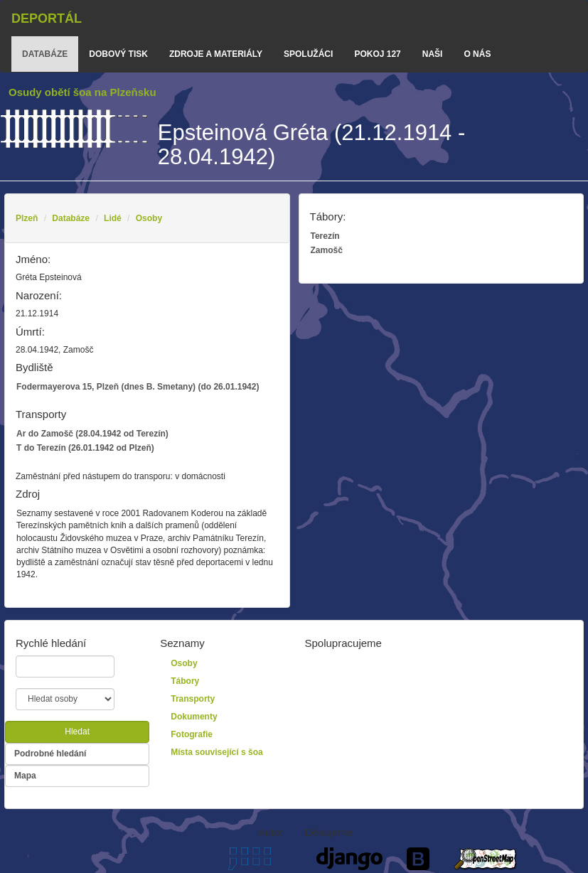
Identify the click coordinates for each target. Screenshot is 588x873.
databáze (45, 54)
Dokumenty (194, 717)
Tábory (185, 681)
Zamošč (327, 250)
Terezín (325, 236)
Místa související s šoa (217, 752)
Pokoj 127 (377, 54)
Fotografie (192, 734)
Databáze (71, 218)
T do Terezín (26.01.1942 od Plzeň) (85, 448)
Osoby (149, 218)
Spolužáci (308, 54)
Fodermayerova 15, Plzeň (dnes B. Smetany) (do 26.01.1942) (138, 387)
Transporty (193, 699)
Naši (433, 54)
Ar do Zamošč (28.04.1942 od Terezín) (92, 434)
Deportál (47, 18)
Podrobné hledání (50, 754)
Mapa (25, 776)
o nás (477, 54)
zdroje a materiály (216, 54)
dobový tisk (118, 54)
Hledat (77, 732)
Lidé (113, 218)
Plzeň (27, 218)
